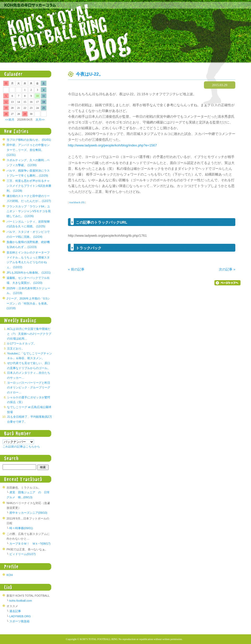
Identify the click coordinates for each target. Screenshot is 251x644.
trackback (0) (77, 202)
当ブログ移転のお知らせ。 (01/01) (29, 140)
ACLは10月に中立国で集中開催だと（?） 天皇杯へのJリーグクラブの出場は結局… (29, 334)
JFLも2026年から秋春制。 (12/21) (29, 273)
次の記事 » (227, 269)
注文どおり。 (16, 348)
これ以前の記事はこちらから (21, 447)
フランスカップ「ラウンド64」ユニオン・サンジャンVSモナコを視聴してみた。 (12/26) (29, 211)
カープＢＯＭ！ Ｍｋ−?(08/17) (30, 544)
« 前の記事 (76, 269)
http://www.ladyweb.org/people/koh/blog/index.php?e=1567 (112, 145)
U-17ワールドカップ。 (22, 343)
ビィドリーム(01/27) (23, 554)
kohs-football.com (21, 601)
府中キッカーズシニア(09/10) (28, 513)
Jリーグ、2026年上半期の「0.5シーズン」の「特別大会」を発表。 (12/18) (28, 303)
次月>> (40, 120)
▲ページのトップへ (227, 283)
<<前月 (10, 120)
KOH (10, 575)
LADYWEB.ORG (20, 616)
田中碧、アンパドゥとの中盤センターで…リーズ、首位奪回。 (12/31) (28, 150)
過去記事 (15, 611)
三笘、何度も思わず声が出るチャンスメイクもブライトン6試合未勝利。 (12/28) (29, 186)
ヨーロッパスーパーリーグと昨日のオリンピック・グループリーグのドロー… (29, 388)
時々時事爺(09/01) (21, 528)
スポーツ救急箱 (19, 621)
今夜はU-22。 (90, 74)
